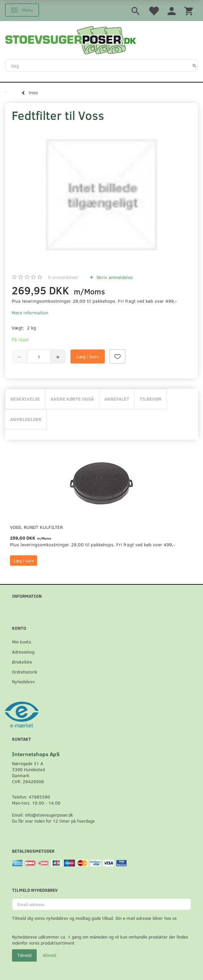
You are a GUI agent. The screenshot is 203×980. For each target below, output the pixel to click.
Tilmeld (24, 955)
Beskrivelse (25, 399)
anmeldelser (63, 277)
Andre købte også (72, 399)
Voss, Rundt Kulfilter (36, 527)
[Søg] (194, 65)
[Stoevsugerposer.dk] (71, 39)
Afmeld (49, 955)
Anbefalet (117, 399)
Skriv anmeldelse (114, 277)
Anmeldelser (26, 419)
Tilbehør (151, 399)
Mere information (30, 313)
